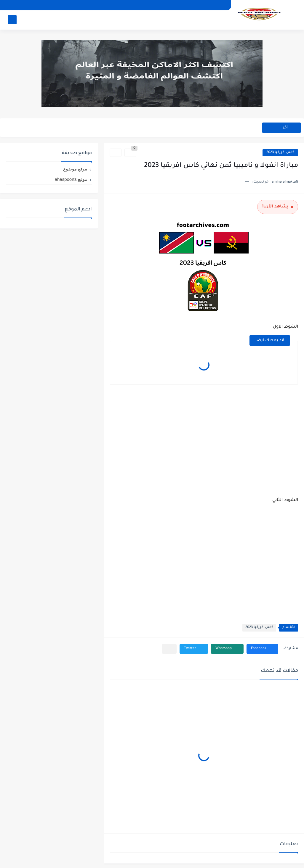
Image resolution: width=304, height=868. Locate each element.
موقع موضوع (75, 169)
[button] (262, 649)
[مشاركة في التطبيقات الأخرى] (169, 649)
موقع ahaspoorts (71, 179)
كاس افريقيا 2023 (280, 153)
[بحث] (12, 20)
